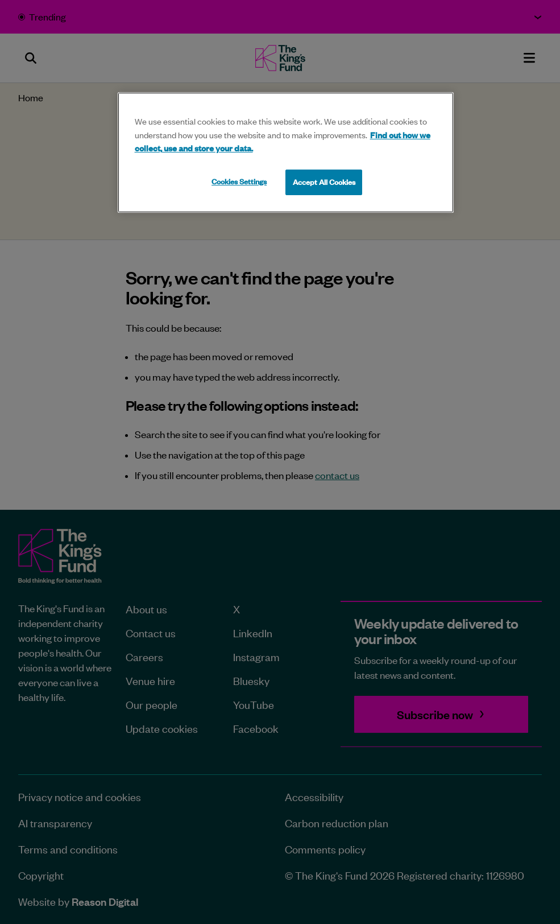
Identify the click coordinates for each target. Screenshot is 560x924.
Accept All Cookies (324, 182)
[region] (286, 152)
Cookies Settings (239, 181)
